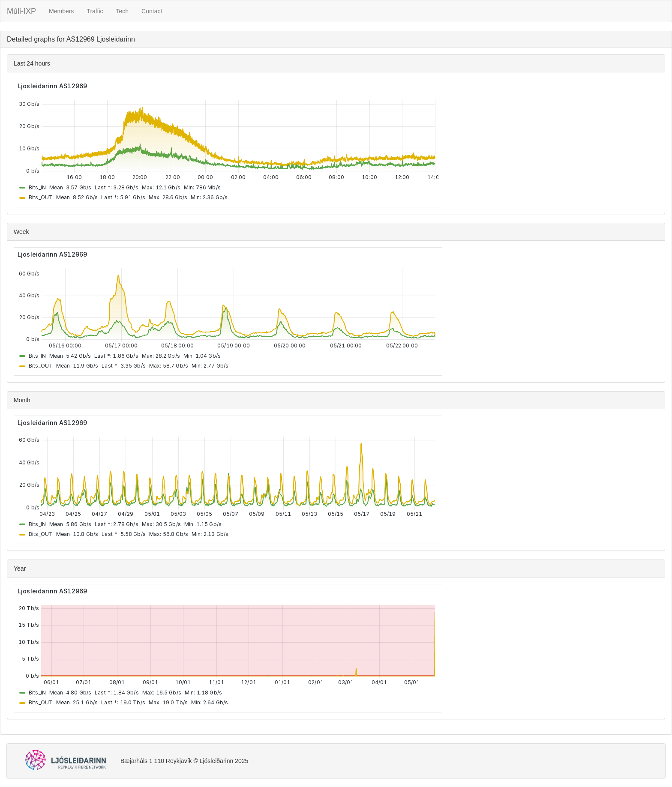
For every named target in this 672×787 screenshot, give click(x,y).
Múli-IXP (21, 11)
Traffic (95, 11)
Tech (123, 11)
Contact (152, 11)
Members (61, 11)
